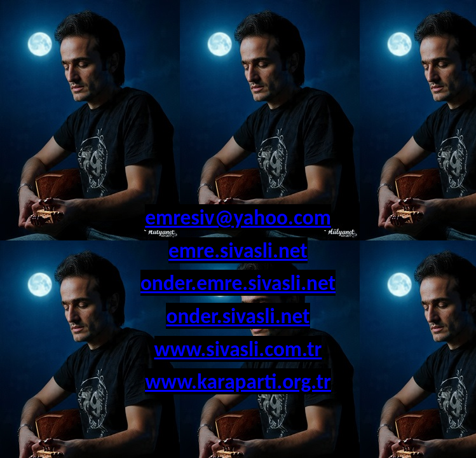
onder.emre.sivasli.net (238, 283)
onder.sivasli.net (238, 316)
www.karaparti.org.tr (238, 381)
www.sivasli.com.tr (238, 349)
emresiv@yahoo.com (238, 217)
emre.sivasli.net (238, 250)
